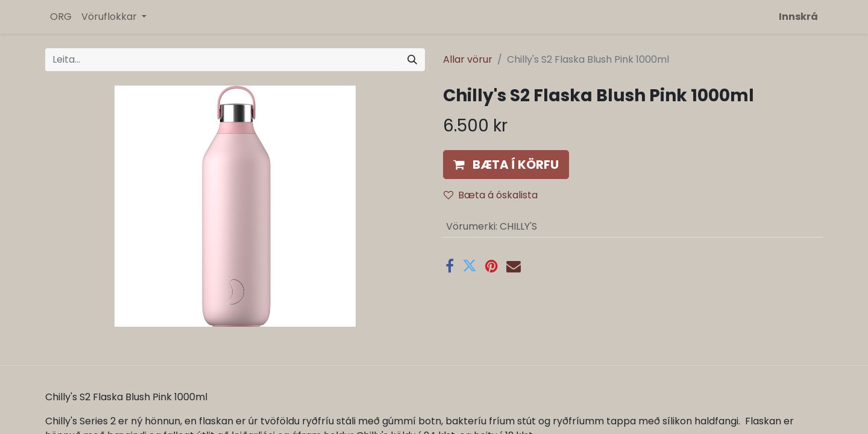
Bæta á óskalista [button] (491, 195)
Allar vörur (468, 59)
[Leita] (412, 60)
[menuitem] (61, 17)
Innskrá (798, 17)
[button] (506, 165)
